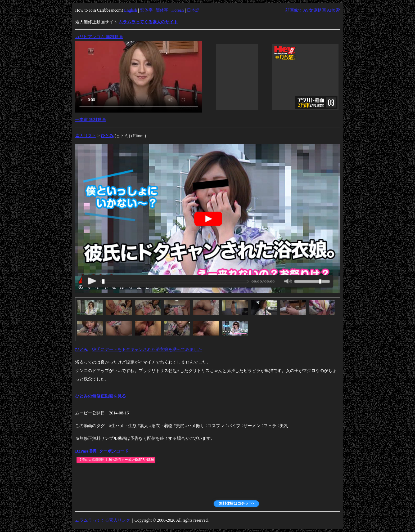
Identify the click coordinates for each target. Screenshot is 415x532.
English (131, 10)
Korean (177, 10)
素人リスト (86, 136)
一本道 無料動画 (91, 120)
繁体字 (146, 10)
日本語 (193, 10)
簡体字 (162, 10)
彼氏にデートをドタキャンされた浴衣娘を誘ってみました (147, 349)
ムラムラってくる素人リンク (103, 520)
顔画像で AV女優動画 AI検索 (313, 10)
